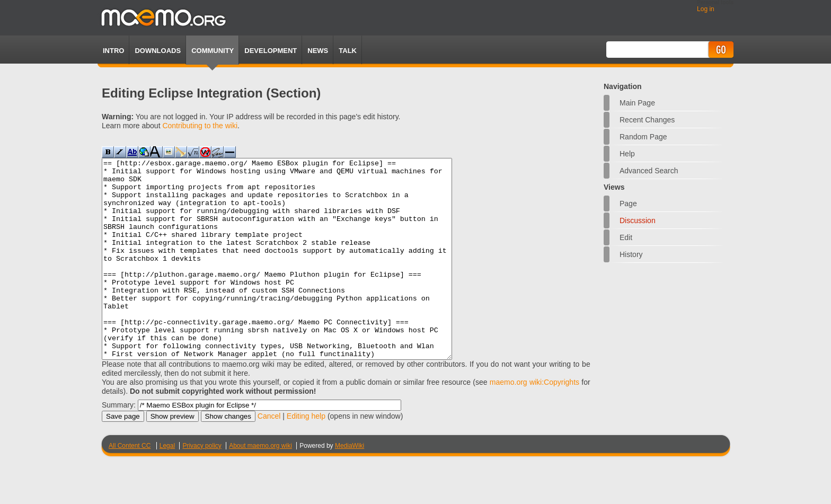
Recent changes (647, 120)
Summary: (119, 445)
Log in (706, 9)
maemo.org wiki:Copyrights (534, 422)
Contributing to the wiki (200, 126)
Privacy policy (202, 485)
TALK (348, 51)
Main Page (637, 103)
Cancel (269, 456)
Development (271, 51)
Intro (113, 51)
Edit (626, 237)
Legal (167, 485)
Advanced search (649, 171)
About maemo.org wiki (260, 485)
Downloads (158, 51)
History (631, 254)
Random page (643, 137)
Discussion (638, 220)
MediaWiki (350, 485)
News (318, 51)
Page (628, 204)
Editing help (306, 456)
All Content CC (130, 485)
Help (627, 154)
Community (213, 51)
